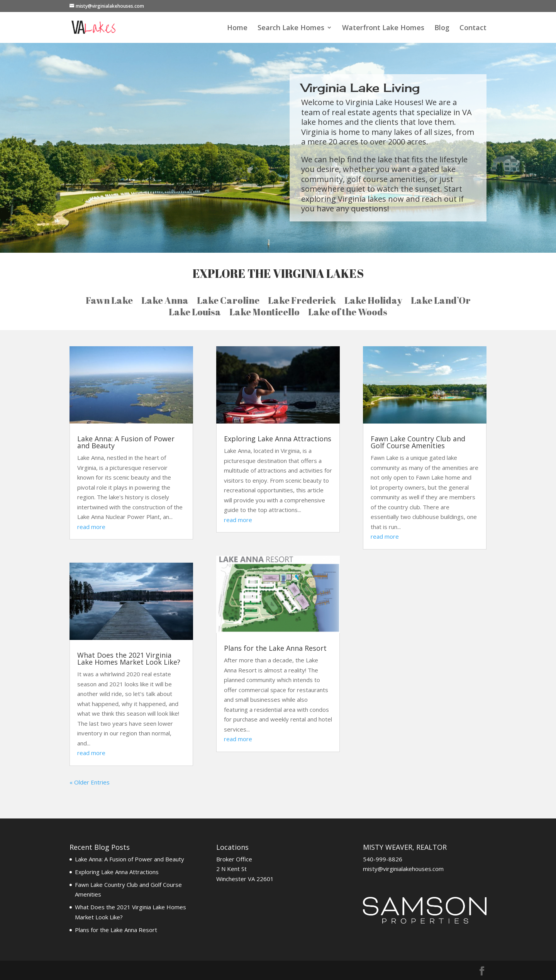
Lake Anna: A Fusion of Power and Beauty (126, 442)
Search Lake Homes (291, 28)
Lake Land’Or (441, 302)
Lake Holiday (373, 302)
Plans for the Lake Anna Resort (275, 648)
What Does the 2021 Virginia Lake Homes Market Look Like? (129, 658)
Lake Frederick (302, 302)
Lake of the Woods (348, 313)
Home (237, 28)
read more (91, 527)
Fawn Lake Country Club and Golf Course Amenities (418, 442)
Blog (442, 28)
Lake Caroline (228, 302)
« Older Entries (90, 782)
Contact (473, 28)
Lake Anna (165, 302)
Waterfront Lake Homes (383, 28)
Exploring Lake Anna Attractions (278, 439)
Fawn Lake (109, 302)
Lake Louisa (195, 313)
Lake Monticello (264, 313)
